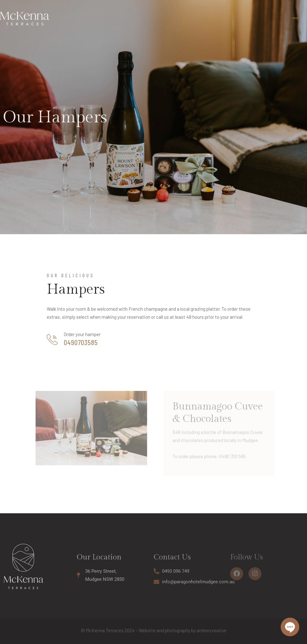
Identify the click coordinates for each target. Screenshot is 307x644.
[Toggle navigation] (295, 18)
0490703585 (81, 342)
